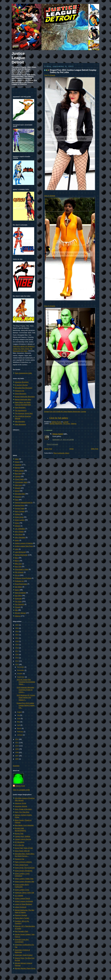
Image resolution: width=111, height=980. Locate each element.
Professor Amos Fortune (23, 578)
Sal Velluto (18, 587)
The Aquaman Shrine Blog (24, 413)
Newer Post (48, 449)
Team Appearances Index (23, 373)
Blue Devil (18, 474)
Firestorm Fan (20, 391)
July (19, 715)
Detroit (17, 491)
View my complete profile (21, 790)
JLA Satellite (19, 896)
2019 (17, 645)
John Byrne (19, 535)
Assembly (16, 766)
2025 (17, 628)
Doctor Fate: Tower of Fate (24, 848)
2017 (17, 651)
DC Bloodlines (20, 842)
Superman (18, 598)
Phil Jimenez (19, 572)
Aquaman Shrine (20, 803)
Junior (17, 540)
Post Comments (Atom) (61, 453)
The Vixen (66, 424)
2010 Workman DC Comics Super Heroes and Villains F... (26, 698)
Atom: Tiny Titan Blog (22, 812)
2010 (17, 746)
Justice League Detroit (18, 58)
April (19, 725)
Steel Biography (20, 408)
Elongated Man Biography (24, 388)
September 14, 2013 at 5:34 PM (63, 440)
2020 (17, 641)
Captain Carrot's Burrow (23, 839)
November (21, 670)
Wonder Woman (20, 613)
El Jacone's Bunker (21, 385)
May (19, 722)
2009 (17, 749)
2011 (17, 743)
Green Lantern (20, 520)
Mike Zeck (18, 564)
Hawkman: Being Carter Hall (24, 893)
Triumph (18, 607)
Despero (18, 488)
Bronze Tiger (19, 834)
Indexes (17, 526)
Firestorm (18, 497)
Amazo (17, 462)
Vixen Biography (20, 424)
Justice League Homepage (24, 901)
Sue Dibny (18, 596)
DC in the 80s (19, 845)
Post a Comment (52, 444)
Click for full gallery (59, 418)
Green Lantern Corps (22, 890)
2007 (17, 756)
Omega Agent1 (58, 434)
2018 (17, 648)
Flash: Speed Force (21, 865)
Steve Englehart (20, 593)
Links (17, 549)
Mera (17, 558)
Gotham (17, 514)
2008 (17, 752)
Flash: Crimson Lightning (23, 862)
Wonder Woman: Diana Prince (25, 968)
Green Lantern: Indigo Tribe (24, 879)
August (20, 712)
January (20, 735)
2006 (17, 759)
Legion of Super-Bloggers (23, 904)
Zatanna (74, 424)
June (19, 719)
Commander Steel (21, 482)
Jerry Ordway (19, 532)
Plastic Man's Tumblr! (22, 918)
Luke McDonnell (20, 552)
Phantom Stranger (21, 915)
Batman (17, 468)
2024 (17, 632)
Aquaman (18, 465)
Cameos (18, 476)
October (20, 674)
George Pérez (20, 505)
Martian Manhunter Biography (25, 397)
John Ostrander (20, 538)
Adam (17, 459)
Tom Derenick (19, 604)
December (21, 667)
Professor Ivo (19, 581)
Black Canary (19, 471)
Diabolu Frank (56, 422)
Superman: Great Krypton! (24, 955)
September (21, 677)
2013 (17, 664)
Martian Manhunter (56, 424)
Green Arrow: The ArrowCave (25, 868)
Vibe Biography (20, 422)
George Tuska (20, 508)
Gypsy (17, 523)
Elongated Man (20, 494)
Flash (17, 500)
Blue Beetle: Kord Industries (24, 825)
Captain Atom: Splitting (22, 836)
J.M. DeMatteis (20, 529)
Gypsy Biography (21, 394)
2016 (17, 655)
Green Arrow (19, 517)
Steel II (17, 590)
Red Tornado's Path (21, 931)
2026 (17, 625)
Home (72, 449)
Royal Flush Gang (21, 584)
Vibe (16, 610)
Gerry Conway (20, 511)
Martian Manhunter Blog (23, 400)
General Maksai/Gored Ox (24, 503)
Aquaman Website (21, 806)
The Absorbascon (21, 411)
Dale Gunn (18, 485)
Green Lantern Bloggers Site (24, 882)
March (19, 728)
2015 (17, 658)
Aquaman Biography (22, 382)
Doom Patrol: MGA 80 (22, 851)
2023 (17, 635)
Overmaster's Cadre (22, 569)
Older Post (95, 449)
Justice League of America (24, 543)
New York (18, 567)
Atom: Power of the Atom (23, 809)
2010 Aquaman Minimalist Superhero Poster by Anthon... (25, 690)
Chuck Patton (19, 479)
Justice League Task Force (24, 546)
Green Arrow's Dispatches (24, 871)
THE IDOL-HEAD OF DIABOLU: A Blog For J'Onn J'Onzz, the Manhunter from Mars (24, 349)
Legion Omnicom (21, 907)
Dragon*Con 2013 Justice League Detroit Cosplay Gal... (26, 705)
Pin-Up (17, 575)
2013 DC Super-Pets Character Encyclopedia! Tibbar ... (26, 682)
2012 (17, 739)
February (20, 732)
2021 (17, 638)
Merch (17, 561)
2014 (17, 661)
